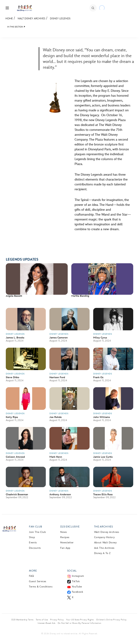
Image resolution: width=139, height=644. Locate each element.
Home (9, 19)
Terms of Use (42, 620)
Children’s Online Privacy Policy (111, 620)
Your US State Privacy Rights (80, 620)
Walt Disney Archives (31, 19)
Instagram (78, 576)
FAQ (31, 576)
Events (33, 543)
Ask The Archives (104, 548)
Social (72, 571)
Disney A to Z (102, 553)
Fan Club (35, 527)
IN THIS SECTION (15, 27)
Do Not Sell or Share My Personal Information (80, 623)
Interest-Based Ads (47, 623)
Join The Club (37, 532)
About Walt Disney (105, 543)
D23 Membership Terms (22, 620)
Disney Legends (60, 19)
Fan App (65, 548)
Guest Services (38, 581)
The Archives (104, 527)
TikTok (76, 581)
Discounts (35, 548)
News (64, 532)
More (33, 571)
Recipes (65, 537)
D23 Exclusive (70, 527)
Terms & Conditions (41, 587)
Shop (32, 537)
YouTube (77, 587)
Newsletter (67, 543)
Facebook (78, 592)
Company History (104, 537)
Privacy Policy (57, 620)
